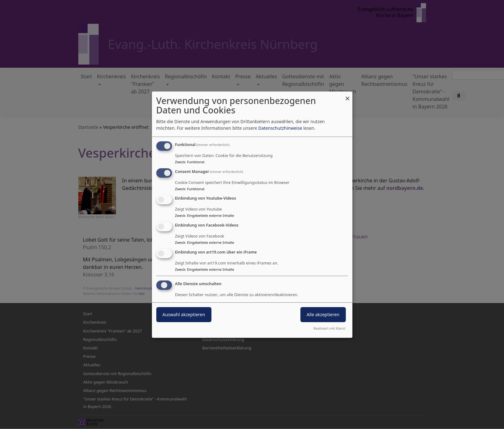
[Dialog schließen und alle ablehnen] (348, 95)
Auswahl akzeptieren (184, 314)
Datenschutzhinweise (280, 128)
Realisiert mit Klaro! (330, 328)
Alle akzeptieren (323, 314)
